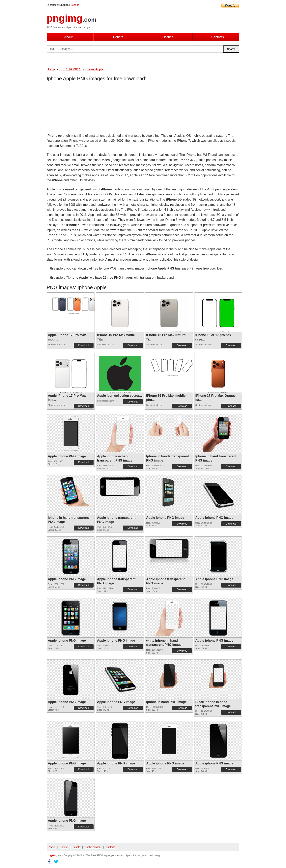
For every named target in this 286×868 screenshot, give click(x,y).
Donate (118, 37)
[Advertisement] (78, 108)
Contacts (218, 37)
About (69, 37)
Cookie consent (93, 847)
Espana (75, 5)
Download (84, 345)
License (168, 37)
